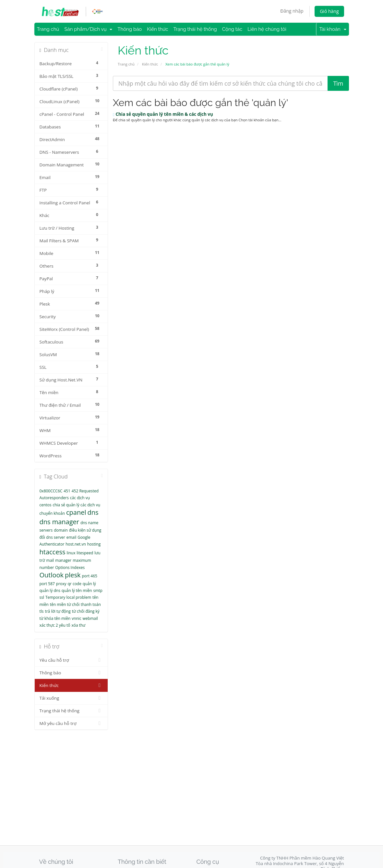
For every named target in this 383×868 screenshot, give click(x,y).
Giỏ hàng (329, 11)
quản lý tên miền (77, 591)
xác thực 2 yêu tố (55, 625)
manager (63, 560)
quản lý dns (50, 591)
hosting (94, 544)
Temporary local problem (68, 597)
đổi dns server (52, 537)
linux (71, 553)
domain (61, 530)
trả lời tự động (58, 611)
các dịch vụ (80, 498)
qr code (75, 584)
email (72, 537)
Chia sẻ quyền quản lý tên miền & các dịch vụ (163, 114)
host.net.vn (76, 544)
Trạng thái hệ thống (195, 29)
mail (50, 560)
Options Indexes (70, 567)
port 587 (47, 584)
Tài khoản (333, 29)
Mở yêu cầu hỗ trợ (71, 723)
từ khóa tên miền (55, 618)
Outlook (52, 575)
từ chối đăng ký (86, 611)
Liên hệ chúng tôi (267, 29)
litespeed (85, 553)
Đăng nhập (292, 11)
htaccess (53, 552)
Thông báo (130, 29)
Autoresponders (54, 498)
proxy (61, 584)
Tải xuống (71, 698)
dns (93, 512)
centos (46, 505)
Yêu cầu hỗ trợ (71, 660)
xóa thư (78, 625)
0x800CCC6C (51, 491)
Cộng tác (232, 29)
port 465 (89, 576)
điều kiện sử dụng (85, 530)
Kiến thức (157, 29)
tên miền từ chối (65, 604)
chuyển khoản (52, 513)
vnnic (77, 618)
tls (42, 611)
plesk (73, 575)
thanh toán (91, 604)
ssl (42, 597)
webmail (90, 618)
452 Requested (85, 491)
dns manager (60, 522)
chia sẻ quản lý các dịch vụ (76, 505)
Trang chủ (48, 29)
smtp (98, 591)
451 (67, 491)
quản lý (89, 584)
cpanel (76, 512)
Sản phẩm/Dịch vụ (88, 29)
